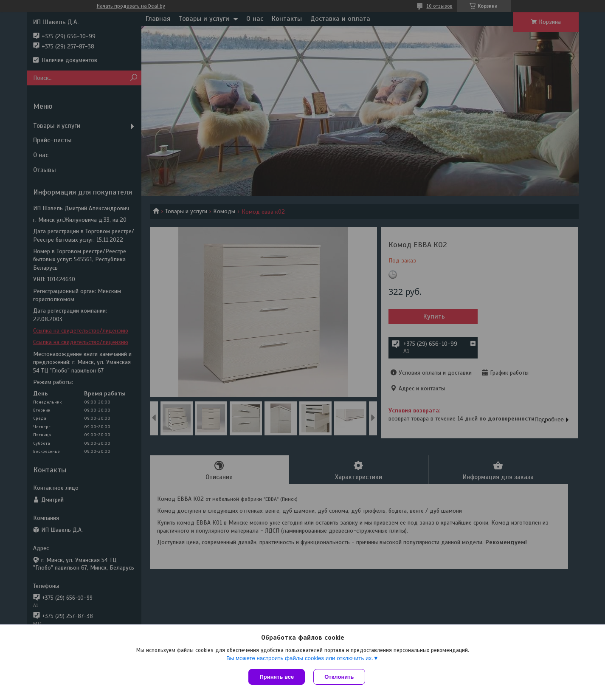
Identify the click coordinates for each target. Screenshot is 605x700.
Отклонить (339, 677)
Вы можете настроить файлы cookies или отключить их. (300, 658)
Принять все (277, 677)
